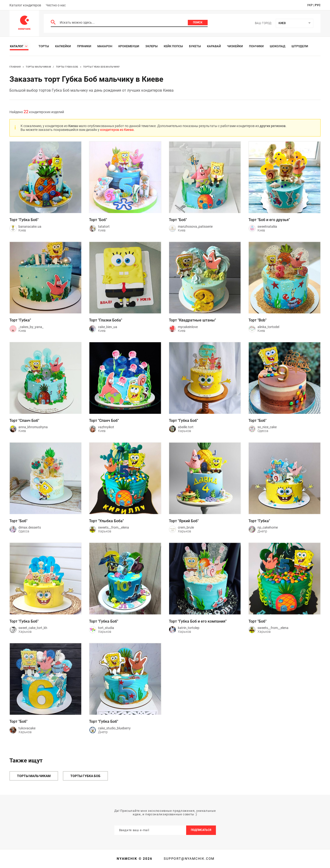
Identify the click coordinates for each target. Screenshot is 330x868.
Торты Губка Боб (67, 67)
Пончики (256, 46)
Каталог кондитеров (25, 5)
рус (318, 5)
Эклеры (151, 46)
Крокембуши (129, 46)
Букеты (195, 46)
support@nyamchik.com (189, 859)
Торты (44, 46)
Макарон (105, 46)
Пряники (84, 46)
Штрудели (300, 46)
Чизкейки (235, 46)
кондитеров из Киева (117, 130)
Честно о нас (56, 5)
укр (310, 5)
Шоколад (278, 46)
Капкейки (63, 46)
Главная (15, 67)
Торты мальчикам (38, 67)
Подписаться (201, 830)
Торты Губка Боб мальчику (101, 67)
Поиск (198, 22)
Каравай (214, 46)
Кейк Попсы (173, 46)
